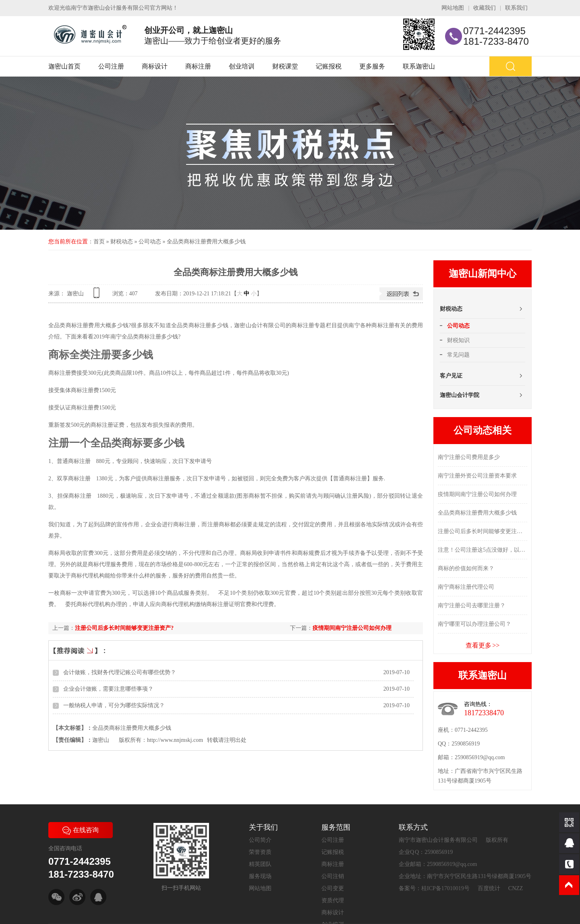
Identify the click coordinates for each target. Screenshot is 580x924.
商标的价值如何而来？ (466, 568)
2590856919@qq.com (480, 757)
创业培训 (242, 66)
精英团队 (260, 864)
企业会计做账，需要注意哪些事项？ (108, 689)
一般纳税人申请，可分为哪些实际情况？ (114, 705)
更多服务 (372, 66)
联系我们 (516, 8)
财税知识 (458, 340)
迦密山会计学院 (460, 395)
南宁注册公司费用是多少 (469, 457)
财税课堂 (285, 66)
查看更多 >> (483, 645)
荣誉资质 (260, 852)
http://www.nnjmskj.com (175, 740)
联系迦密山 (419, 66)
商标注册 (198, 66)
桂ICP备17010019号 (445, 888)
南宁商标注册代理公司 (466, 587)
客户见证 (451, 376)
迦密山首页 (64, 66)
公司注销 (333, 876)
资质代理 (333, 900)
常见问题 (458, 355)
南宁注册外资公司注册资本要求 (477, 476)
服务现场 (260, 876)
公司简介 (260, 840)
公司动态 (150, 242)
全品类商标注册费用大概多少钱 (206, 242)
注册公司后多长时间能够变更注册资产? (124, 628)
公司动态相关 (483, 430)
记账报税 (329, 66)
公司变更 (333, 888)
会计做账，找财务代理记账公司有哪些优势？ (120, 672)
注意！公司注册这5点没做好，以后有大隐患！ (483, 550)
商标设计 (155, 66)
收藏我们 (485, 8)
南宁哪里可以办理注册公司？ (474, 624)
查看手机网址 (98, 296)
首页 (99, 242)
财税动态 (122, 242)
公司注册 (111, 66)
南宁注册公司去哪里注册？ (472, 605)
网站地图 (453, 8)
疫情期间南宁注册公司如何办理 (352, 628)
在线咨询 (81, 830)
